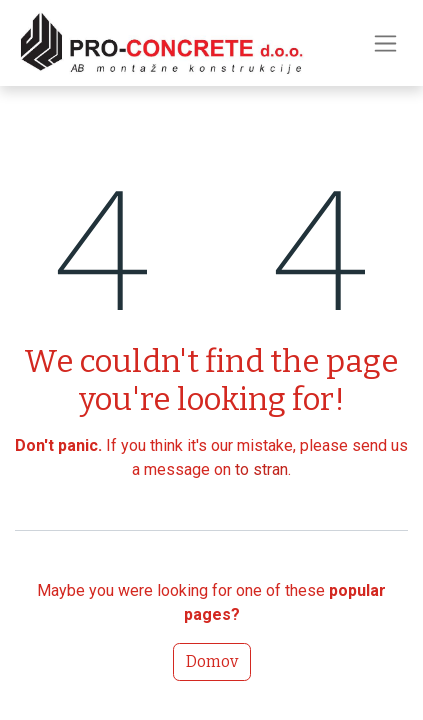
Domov (212, 661)
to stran (261, 469)
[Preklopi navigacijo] (385, 43)
